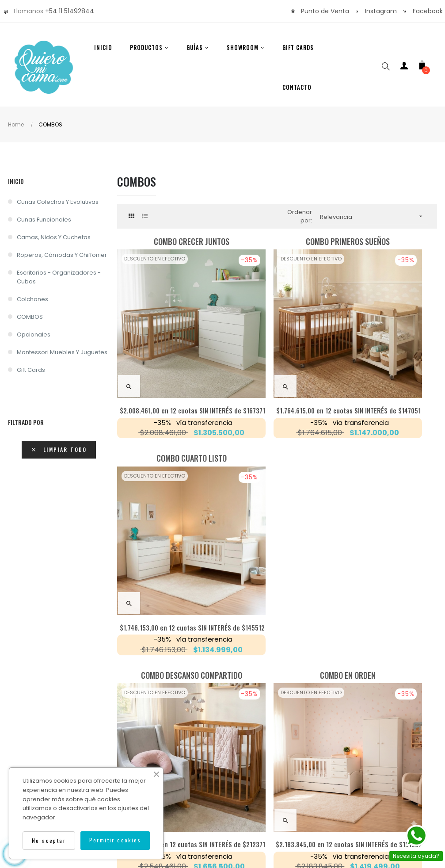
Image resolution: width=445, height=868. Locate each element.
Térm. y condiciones (264, 775)
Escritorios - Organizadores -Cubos (59, 277)
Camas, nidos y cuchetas (54, 237)
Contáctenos (314, 753)
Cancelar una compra (184, 775)
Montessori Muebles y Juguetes (62, 352)
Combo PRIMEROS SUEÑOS (277, 241)
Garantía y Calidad (249, 753)
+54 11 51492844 (70, 11)
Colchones (32, 299)
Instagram (381, 11)
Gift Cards (31, 370)
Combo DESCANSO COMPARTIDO (168, 429)
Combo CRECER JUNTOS (168, 241)
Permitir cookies (115, 840)
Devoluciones (371, 753)
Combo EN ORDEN (277, 429)
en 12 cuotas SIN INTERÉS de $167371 (168, 367)
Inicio (16, 181)
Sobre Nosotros (77, 753)
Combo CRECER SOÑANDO (386, 429)
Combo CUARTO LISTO (386, 241)
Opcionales (34, 335)
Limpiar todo (59, 449)
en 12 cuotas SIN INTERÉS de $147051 (277, 367)
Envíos (193, 753)
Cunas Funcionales (44, 220)
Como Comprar (142, 753)
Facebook (428, 11)
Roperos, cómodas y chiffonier (62, 255)
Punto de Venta (325, 11)
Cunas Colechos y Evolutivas (58, 202)
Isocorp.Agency (326, 793)
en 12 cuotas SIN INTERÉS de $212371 (168, 555)
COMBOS (30, 317)
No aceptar (49, 840)
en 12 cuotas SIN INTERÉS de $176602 (386, 555)
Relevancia (374, 216)
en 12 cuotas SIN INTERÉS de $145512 (386, 367)
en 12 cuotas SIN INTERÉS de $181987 (277, 555)
